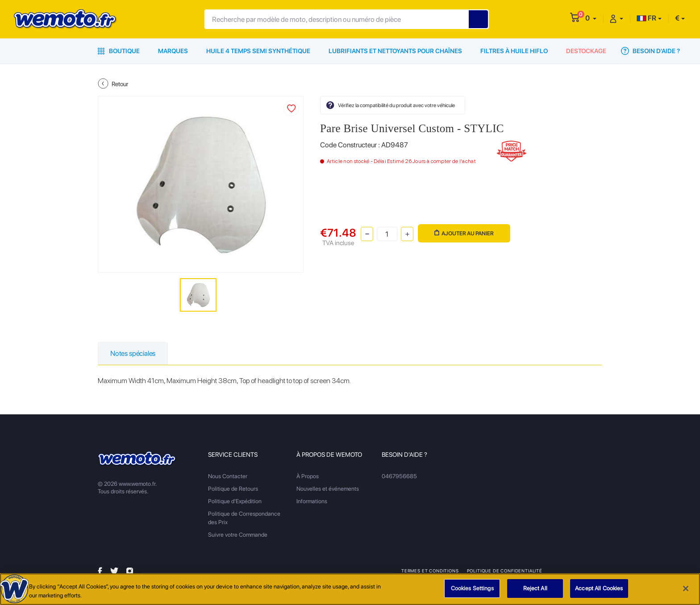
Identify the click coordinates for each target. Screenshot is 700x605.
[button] (591, 18)
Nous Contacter (228, 476)
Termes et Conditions (430, 571)
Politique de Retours (233, 489)
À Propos (308, 476)
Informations (312, 501)
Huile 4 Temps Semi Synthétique (258, 51)
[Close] (686, 588)
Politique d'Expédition (235, 501)
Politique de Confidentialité (505, 571)
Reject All (535, 588)
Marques (173, 51)
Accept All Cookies (599, 588)
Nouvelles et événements (328, 489)
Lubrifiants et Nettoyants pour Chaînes (395, 51)
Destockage (586, 51)
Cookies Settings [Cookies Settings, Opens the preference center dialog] (472, 588)
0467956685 (399, 476)
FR (646, 18)
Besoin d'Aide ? (650, 51)
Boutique (119, 51)
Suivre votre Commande (238, 535)
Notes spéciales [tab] (133, 353)
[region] (350, 589)
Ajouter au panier (464, 233)
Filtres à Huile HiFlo (514, 51)
